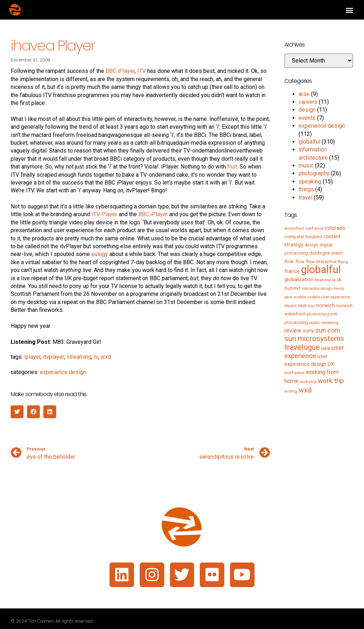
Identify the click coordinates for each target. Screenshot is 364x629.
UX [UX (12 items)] (331, 364)
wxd (106, 357)
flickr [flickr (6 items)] (289, 262)
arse (304, 94)
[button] (349, 10)
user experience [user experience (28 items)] (314, 352)
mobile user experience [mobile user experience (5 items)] (329, 297)
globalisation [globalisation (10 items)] (299, 279)
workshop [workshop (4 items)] (308, 382)
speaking (310, 182)
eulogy (100, 254)
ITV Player (104, 214)
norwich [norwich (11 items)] (326, 305)
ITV (141, 71)
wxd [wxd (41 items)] (305, 390)
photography (314, 173)
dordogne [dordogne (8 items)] (320, 253)
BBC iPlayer (120, 71)
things (306, 189)
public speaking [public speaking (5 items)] (324, 323)
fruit (232, 167)
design (307, 110)
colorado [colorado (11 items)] (335, 228)
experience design (63, 372)
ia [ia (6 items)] (334, 280)
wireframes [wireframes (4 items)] (294, 373)
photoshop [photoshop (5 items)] (317, 314)
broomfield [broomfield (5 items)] (294, 228)
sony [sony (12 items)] (308, 331)
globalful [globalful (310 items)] (321, 270)
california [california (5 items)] (314, 228)
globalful (309, 142)
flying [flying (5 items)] (343, 262)
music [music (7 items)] (291, 306)
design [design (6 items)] (311, 245)
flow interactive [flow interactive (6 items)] (321, 262)
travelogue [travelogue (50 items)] (302, 347)
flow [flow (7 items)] (300, 262)
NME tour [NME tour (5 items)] (307, 306)
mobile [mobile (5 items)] (300, 297)
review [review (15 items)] (293, 331)
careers (308, 102)
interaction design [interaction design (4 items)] (317, 289)
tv (96, 357)
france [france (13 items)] (292, 271)
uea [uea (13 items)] (326, 348)
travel (306, 198)
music (306, 166)
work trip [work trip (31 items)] (331, 381)
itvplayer (53, 357)
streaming (79, 357)
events (307, 118)
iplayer (32, 357)
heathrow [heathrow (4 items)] (323, 280)
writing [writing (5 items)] (291, 391)
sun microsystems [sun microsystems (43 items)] (314, 339)
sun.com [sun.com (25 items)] (328, 330)
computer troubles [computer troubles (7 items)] (303, 237)
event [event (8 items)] (337, 253)
